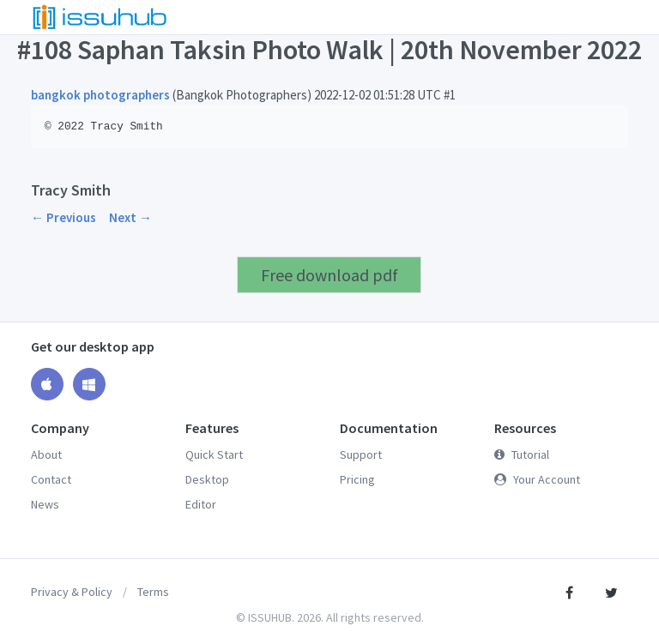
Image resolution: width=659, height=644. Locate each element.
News (45, 504)
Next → (130, 217)
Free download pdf (329, 275)
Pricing (357, 479)
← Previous (63, 217)
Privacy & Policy (72, 592)
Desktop (207, 479)
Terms (153, 592)
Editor (201, 504)
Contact (51, 479)
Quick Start (214, 454)
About (46, 454)
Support (361, 454)
